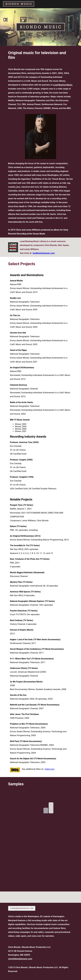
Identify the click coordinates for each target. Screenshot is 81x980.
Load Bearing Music (63, 85)
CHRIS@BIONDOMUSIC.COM (22, 908)
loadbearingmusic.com (44, 253)
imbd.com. (50, 769)
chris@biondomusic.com (20, 959)
